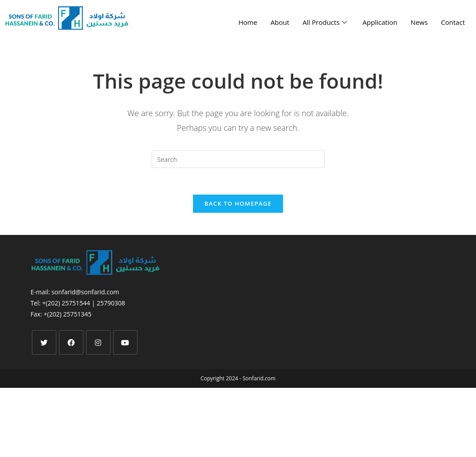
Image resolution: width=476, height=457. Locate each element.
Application (380, 22)
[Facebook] (71, 342)
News (419, 22)
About (280, 22)
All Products (326, 22)
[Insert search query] (238, 159)
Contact (453, 22)
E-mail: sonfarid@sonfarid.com (75, 292)
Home (248, 22)
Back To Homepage (238, 203)
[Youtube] (125, 342)
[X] (44, 342)
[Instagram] (98, 342)
